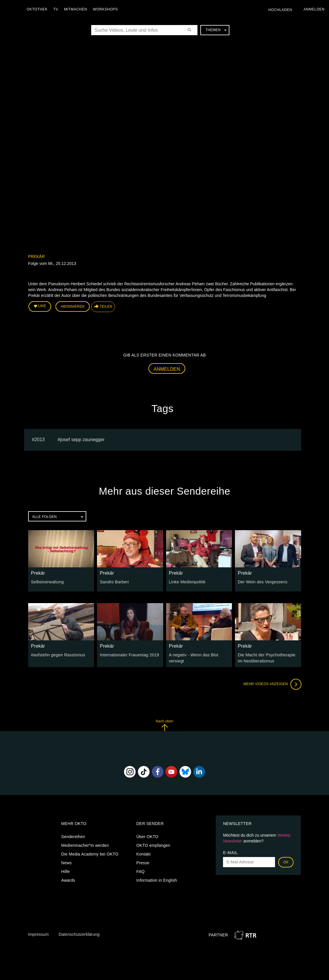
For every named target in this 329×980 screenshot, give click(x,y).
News (66, 862)
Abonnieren (73, 307)
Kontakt (143, 854)
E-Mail (230, 852)
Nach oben (164, 725)
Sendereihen (73, 836)
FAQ (140, 871)
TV (57, 9)
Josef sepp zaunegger (82, 439)
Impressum (38, 934)
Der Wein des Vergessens (262, 582)
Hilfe (65, 871)
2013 (39, 439)
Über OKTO (147, 836)
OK (286, 862)
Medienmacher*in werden (85, 845)
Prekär (37, 256)
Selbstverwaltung (47, 582)
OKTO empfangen (153, 845)
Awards (68, 880)
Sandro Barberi (114, 582)
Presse (143, 862)
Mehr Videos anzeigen (272, 684)
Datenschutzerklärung (79, 934)
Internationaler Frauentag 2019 (129, 655)
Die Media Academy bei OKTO (90, 854)
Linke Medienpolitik (187, 582)
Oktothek (38, 9)
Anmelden (167, 369)
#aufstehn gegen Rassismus (58, 655)
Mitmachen (77, 9)
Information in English (157, 880)
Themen (216, 30)
